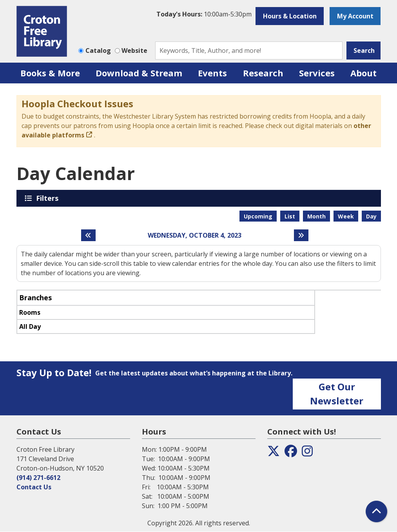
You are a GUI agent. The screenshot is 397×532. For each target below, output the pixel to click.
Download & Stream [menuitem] (139, 73)
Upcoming (258, 216)
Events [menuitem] (212, 73)
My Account (355, 16)
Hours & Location (290, 16)
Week (346, 216)
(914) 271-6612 (38, 478)
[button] (204, 14)
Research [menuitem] (263, 73)
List (290, 216)
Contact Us (34, 487)
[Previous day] (88, 235)
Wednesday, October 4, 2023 (195, 235)
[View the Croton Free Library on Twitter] (274, 453)
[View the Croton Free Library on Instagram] (307, 453)
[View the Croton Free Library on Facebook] (291, 453)
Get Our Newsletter (337, 394)
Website (134, 50)
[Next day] (301, 235)
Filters (49, 198)
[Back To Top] (376, 511)
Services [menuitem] (317, 73)
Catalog (98, 50)
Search (364, 50)
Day (371, 216)
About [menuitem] (363, 73)
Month (316, 216)
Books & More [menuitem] (50, 73)
